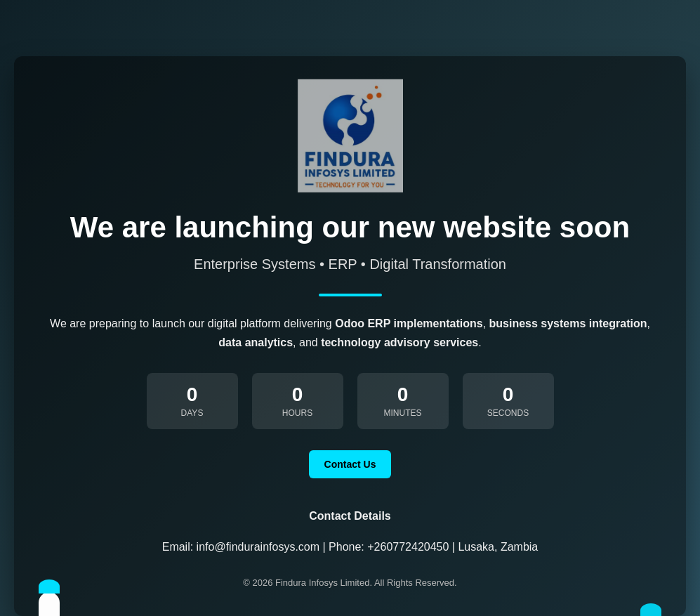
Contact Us (350, 464)
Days (192, 413)
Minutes (403, 413)
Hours (297, 413)
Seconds (508, 413)
